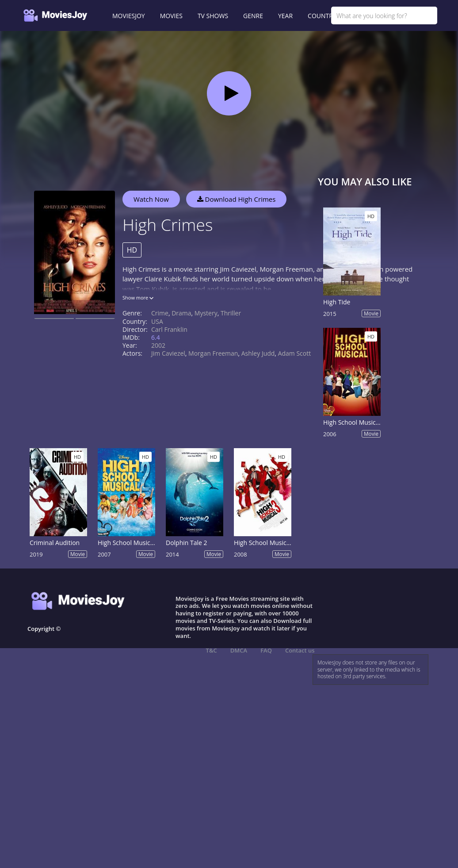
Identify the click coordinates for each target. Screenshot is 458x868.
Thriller (231, 313)
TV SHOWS (213, 16)
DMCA (239, 650)
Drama (181, 313)
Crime (160, 313)
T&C (212, 650)
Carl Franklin (169, 329)
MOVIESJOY (129, 16)
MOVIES (171, 16)
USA (157, 321)
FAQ (266, 650)
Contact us (300, 650)
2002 (158, 345)
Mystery (206, 313)
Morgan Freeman (213, 353)
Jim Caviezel (168, 353)
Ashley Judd (258, 353)
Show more (138, 298)
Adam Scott (295, 353)
